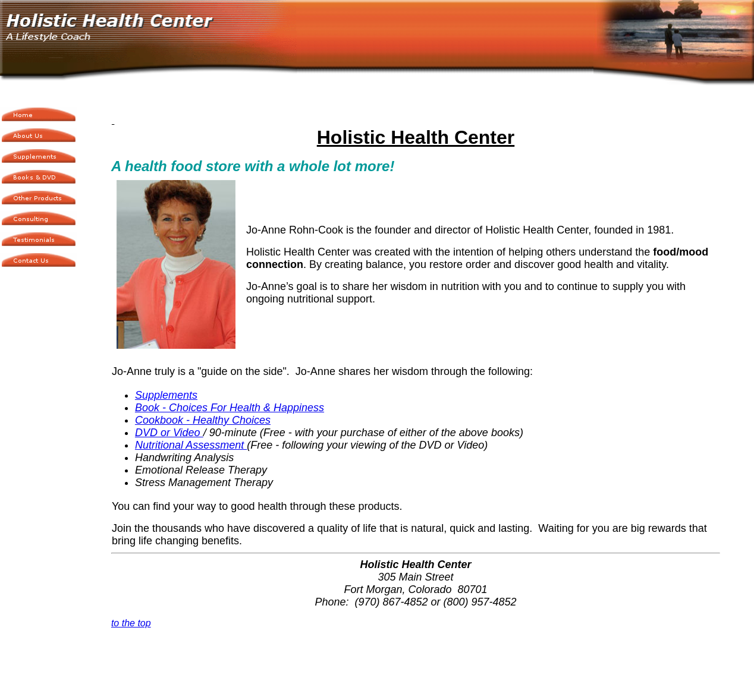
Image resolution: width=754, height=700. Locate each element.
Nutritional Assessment (191, 445)
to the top (131, 623)
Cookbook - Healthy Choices (203, 420)
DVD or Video (169, 433)
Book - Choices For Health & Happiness (230, 408)
